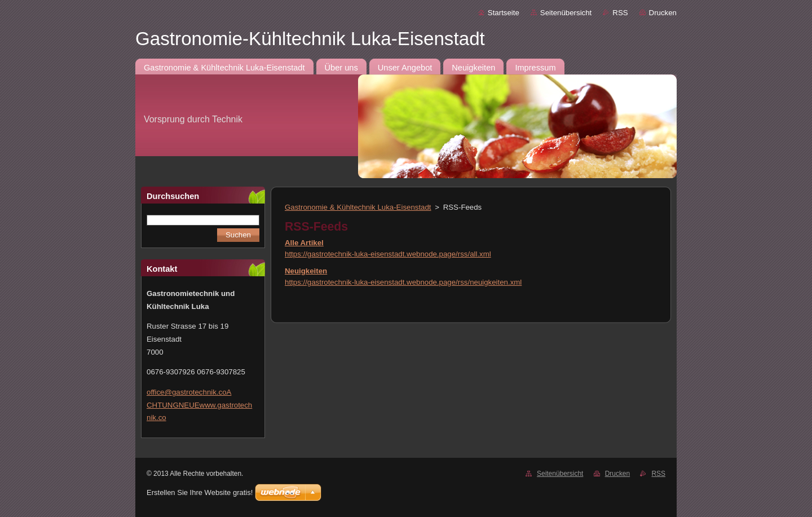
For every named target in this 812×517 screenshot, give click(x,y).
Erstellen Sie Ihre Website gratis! (200, 492)
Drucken (663, 13)
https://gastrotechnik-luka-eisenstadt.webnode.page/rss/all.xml (388, 254)
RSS (620, 13)
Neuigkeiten (306, 271)
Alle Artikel (304, 243)
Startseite (504, 13)
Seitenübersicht (566, 13)
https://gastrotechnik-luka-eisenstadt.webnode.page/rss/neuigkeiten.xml (403, 282)
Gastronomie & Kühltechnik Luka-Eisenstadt (358, 207)
